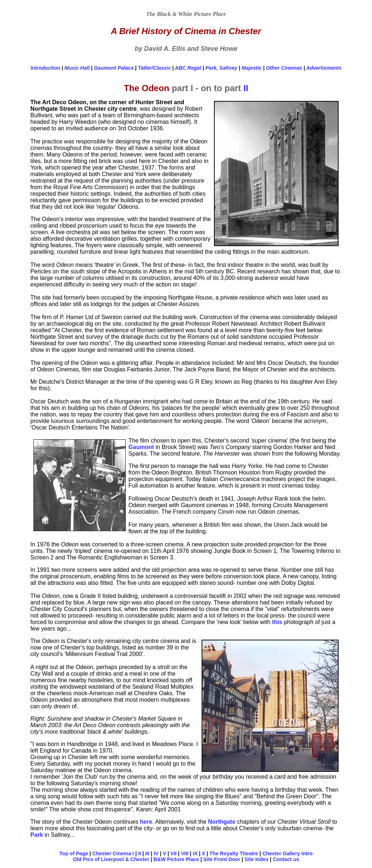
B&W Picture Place (176, 859)
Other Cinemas (284, 68)
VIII (185, 853)
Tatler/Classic (155, 68)
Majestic (252, 68)
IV (156, 853)
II (246, 88)
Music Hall (77, 68)
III (147, 853)
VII (173, 853)
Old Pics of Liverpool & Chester (111, 859)
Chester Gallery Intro (288, 853)
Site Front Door (222, 859)
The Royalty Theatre (234, 853)
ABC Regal (188, 68)
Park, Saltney (221, 68)
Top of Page (74, 853)
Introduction (45, 68)
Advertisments (324, 68)
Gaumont (141, 447)
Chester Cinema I (113, 853)
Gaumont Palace (114, 68)
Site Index (256, 859)
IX (195, 853)
